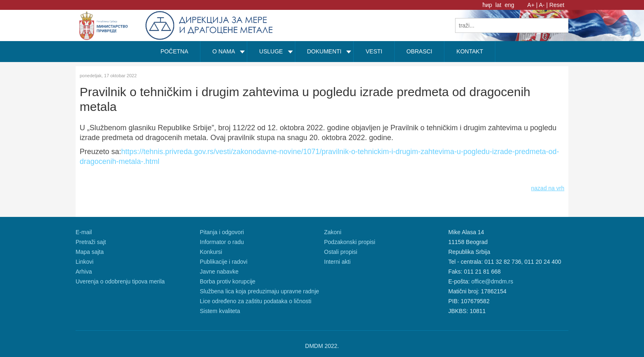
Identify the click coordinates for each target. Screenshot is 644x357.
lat (499, 5)
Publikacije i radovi (224, 262)
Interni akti (337, 262)
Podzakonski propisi (350, 242)
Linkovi (85, 262)
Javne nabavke (219, 272)
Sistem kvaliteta (220, 311)
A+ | (532, 5)
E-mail (84, 232)
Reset (557, 5)
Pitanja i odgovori (222, 232)
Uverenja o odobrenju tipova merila (120, 281)
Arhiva (84, 272)
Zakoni (333, 232)
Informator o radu (222, 242)
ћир (488, 5)
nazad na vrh (548, 188)
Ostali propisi (341, 252)
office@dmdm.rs (492, 281)
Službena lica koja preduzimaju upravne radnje (260, 291)
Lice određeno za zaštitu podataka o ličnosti (256, 301)
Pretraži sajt (91, 242)
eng (509, 5)
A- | (543, 5)
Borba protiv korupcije (228, 281)
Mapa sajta (90, 252)
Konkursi (211, 252)
